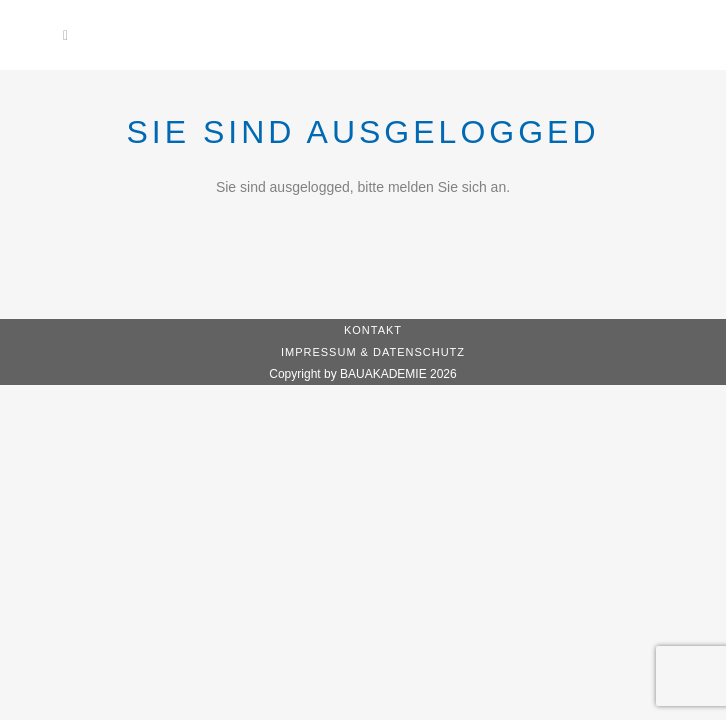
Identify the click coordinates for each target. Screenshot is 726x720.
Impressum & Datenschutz (373, 352)
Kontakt (373, 330)
